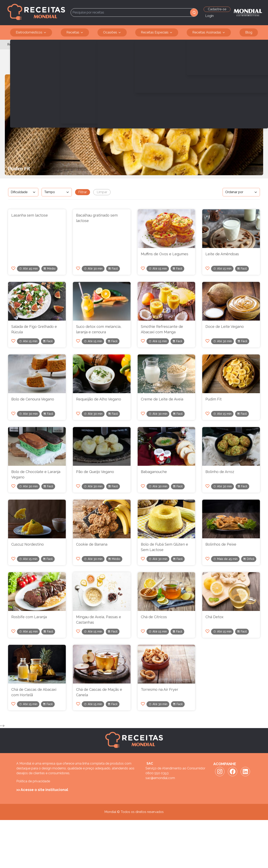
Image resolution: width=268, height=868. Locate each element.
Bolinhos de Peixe (221, 544)
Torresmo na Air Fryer (160, 689)
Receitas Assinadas (209, 32)
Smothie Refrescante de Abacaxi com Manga (162, 329)
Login (209, 16)
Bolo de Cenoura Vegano (33, 399)
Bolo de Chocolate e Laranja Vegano (36, 474)
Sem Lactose (34, 44)
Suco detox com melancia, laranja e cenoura (99, 329)
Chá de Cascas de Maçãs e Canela (99, 692)
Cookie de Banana (92, 544)
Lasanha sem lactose (30, 215)
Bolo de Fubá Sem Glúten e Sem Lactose (164, 547)
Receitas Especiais (157, 32)
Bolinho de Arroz (220, 472)
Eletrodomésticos (31, 32)
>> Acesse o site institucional (42, 790)
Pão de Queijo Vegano (95, 472)
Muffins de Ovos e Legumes (165, 254)
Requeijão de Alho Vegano (99, 399)
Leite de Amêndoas (222, 254)
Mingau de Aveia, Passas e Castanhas (99, 620)
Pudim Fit (214, 399)
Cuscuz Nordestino (28, 544)
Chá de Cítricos (154, 617)
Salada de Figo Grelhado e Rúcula (34, 329)
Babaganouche (154, 472)
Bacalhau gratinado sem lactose (97, 218)
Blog (249, 32)
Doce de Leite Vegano (225, 327)
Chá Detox (214, 617)
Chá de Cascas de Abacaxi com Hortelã (34, 692)
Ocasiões (112, 32)
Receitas (75, 32)
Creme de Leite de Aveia (162, 399)
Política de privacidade (33, 781)
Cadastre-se (217, 9)
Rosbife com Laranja (29, 617)
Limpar (102, 192)
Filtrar (83, 192)
